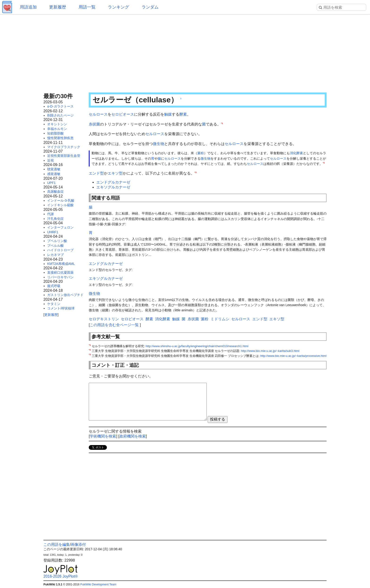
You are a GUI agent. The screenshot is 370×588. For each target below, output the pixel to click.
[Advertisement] (185, 52)
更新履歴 (58, 7)
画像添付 (78, 544)
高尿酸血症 (55, 192)
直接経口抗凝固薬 (60, 272)
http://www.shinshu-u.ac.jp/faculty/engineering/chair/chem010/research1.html (197, 346)
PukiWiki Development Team (98, 584)
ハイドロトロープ (60, 250)
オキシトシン (57, 124)
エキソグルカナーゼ (113, 187)
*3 (196, 172)
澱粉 (201, 153)
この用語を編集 (57, 544)
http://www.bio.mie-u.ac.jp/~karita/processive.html (293, 356)
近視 (50, 160)
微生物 (159, 144)
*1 (222, 123)
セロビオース (123, 114)
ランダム (150, 7)
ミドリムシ (220, 319)
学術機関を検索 (103, 436)
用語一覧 (87, 7)
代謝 (50, 214)
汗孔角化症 (55, 219)
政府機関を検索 (133, 436)
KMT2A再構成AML (61, 264)
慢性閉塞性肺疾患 (60, 138)
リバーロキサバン (60, 277)
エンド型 (96, 173)
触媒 (168, 114)
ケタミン (54, 304)
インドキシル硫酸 (60, 205)
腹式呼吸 (54, 286)
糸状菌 (94, 124)
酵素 (183, 114)
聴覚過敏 (54, 169)
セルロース (98, 114)
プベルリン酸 (57, 241)
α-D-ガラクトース (60, 106)
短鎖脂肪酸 (55, 133)
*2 (324, 163)
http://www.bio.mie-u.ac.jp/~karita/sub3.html (270, 351)
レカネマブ (55, 255)
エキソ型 (115, 173)
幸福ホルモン (57, 129)
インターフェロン (60, 227)
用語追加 (28, 7)
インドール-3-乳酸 (61, 200)
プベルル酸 (55, 246)
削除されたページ (60, 115)
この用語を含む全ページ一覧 (114, 325)
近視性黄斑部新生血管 (64, 156)
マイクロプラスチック (64, 147)
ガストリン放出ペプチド (65, 295)
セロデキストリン (104, 319)
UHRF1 (53, 232)
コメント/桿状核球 (61, 308)
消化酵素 (296, 153)
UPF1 (51, 183)
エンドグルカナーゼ (113, 182)
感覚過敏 (54, 174)
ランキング (118, 7)
